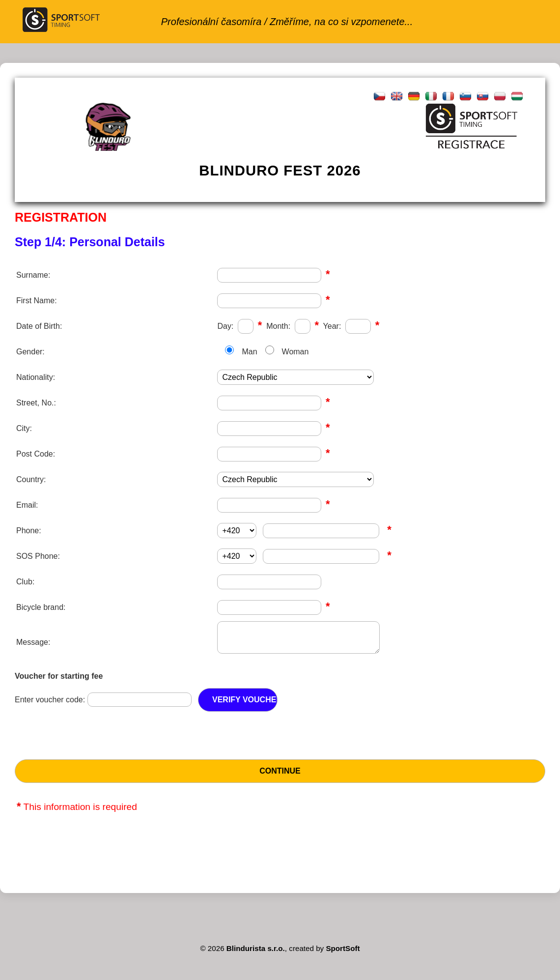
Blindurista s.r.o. (256, 954)
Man (249, 352)
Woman (295, 352)
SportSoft (343, 954)
